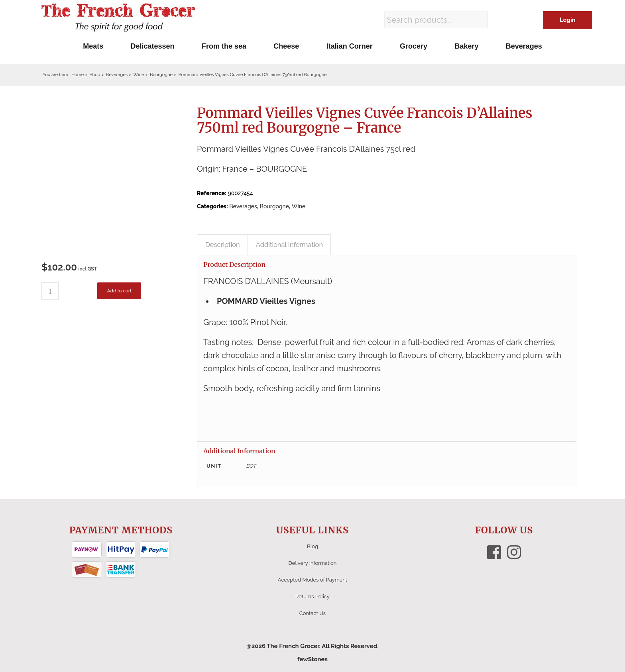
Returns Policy (312, 597)
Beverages (243, 206)
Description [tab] (223, 245)
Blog (312, 546)
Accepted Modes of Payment (312, 580)
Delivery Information (313, 563)
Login (568, 20)
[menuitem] (93, 46)
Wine (299, 206)
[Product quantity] (50, 291)
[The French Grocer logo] (118, 18)
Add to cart (119, 291)
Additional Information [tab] (289, 245)
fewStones (312, 659)
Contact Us (312, 613)
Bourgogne (275, 206)
